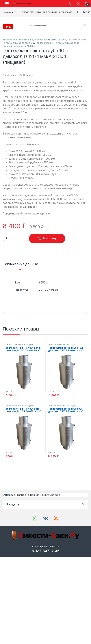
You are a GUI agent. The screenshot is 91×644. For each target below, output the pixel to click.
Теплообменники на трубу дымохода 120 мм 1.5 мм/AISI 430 (23, 486)
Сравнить (29, 154)
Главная (8, 12)
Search (71, 3)
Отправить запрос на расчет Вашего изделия (32, 574)
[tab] (20, 345)
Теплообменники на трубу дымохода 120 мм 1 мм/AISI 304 (34, 119)
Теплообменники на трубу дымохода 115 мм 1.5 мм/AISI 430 (23, 425)
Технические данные (20, 343)
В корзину (50, 318)
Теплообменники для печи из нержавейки (47, 12)
